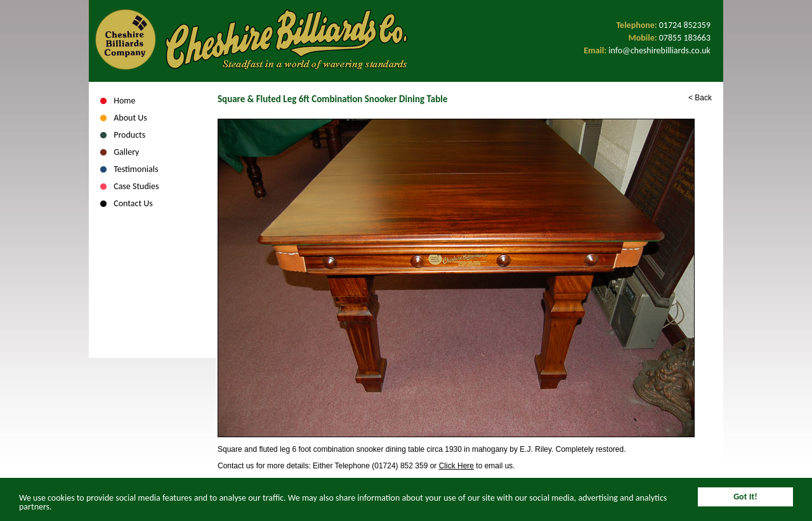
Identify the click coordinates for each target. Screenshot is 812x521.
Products (129, 135)
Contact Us (133, 203)
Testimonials (136, 169)
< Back (700, 98)
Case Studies (136, 186)
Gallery (126, 152)
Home (124, 101)
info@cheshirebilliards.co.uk (659, 50)
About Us (130, 118)
